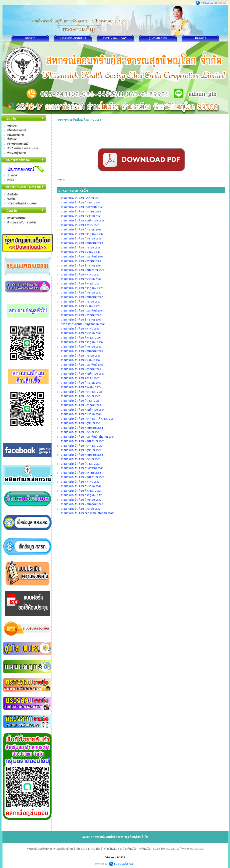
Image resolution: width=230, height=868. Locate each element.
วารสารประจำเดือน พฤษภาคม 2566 (82, 351)
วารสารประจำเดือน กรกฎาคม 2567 (82, 288)
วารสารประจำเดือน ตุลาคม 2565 (80, 378)
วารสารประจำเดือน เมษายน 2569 (81, 198)
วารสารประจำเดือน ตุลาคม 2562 (80, 482)
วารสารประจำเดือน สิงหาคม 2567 (81, 283)
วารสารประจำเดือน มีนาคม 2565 (80, 401)
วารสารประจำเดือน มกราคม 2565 (81, 405)
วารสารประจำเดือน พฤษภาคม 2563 (82, 455)
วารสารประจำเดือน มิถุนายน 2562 (81, 500)
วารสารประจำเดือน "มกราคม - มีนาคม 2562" (87, 513)
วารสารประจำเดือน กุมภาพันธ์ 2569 (82, 207)
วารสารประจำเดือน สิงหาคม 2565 (81, 387)
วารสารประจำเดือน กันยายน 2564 (81, 414)
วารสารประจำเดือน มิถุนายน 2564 (81, 423)
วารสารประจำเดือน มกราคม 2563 (81, 473)
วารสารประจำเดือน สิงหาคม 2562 (81, 491)
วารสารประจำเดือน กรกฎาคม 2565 (82, 392)
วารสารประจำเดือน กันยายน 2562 (81, 486)
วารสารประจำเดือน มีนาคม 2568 (80, 252)
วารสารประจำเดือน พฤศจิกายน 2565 (83, 374)
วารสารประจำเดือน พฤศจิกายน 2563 (83, 441)
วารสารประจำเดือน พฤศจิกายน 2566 (83, 324)
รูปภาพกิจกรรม (158, 38)
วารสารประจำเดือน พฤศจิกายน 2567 (83, 270)
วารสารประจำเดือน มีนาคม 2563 (80, 464)
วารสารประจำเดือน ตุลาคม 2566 (80, 329)
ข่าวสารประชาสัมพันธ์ (73, 38)
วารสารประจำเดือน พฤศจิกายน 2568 (83, 220)
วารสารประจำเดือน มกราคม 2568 (81, 261)
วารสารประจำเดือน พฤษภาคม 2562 (82, 504)
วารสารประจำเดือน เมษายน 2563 (81, 459)
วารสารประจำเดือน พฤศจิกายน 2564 (83, 410)
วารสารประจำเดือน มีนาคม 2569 (80, 202)
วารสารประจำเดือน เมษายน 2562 (81, 509)
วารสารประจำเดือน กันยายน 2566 (81, 333)
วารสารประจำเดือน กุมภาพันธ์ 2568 (82, 256)
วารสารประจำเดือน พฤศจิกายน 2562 (83, 477)
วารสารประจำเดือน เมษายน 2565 (81, 396)
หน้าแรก (30, 38)
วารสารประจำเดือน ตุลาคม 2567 (80, 274)
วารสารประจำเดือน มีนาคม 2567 (80, 306)
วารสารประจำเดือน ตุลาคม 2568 (80, 225)
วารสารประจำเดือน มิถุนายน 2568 (81, 238)
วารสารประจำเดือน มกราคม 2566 (81, 369)
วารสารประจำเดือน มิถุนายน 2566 (81, 347)
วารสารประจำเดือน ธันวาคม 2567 (81, 265)
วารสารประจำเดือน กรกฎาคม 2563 (82, 446)
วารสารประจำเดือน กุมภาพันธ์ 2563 (82, 468)
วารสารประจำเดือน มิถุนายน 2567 (81, 293)
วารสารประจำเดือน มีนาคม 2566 (80, 360)
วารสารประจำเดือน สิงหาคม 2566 (81, 338)
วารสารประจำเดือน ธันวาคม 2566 (81, 320)
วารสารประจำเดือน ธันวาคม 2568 (81, 216)
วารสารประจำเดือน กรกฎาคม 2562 (82, 495)
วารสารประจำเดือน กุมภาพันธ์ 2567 (82, 311)
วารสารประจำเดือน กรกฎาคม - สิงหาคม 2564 (88, 419)
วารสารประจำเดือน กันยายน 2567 (81, 279)
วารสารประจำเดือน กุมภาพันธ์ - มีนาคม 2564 (87, 437)
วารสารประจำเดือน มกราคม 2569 (81, 211)
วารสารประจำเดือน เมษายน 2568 (81, 247)
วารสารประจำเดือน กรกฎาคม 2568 (82, 234)
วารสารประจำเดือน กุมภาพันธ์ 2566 (82, 365)
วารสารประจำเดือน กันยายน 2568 (81, 229)
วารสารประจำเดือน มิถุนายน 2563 (81, 450)
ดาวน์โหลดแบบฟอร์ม (115, 38)
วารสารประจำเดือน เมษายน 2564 (81, 432)
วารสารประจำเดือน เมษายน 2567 (81, 302)
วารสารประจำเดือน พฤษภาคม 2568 (82, 243)
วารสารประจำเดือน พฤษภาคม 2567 (82, 297)
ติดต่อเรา (200, 38)
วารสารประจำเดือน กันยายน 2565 (81, 383)
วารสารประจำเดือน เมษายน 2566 (81, 356)
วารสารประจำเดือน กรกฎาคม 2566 (82, 342)
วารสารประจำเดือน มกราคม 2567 (81, 315)
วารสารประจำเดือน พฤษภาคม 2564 (82, 428)
